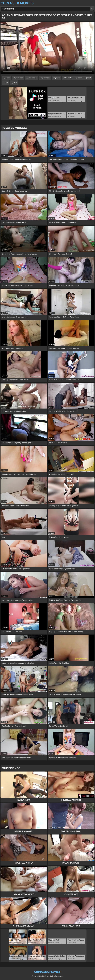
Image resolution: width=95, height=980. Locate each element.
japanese (46, 78)
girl (7, 83)
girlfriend (19, 78)
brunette (69, 78)
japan (58, 78)
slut (90, 78)
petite (80, 78)
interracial (33, 78)
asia (15, 83)
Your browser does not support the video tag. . (47, 48)
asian (8, 78)
